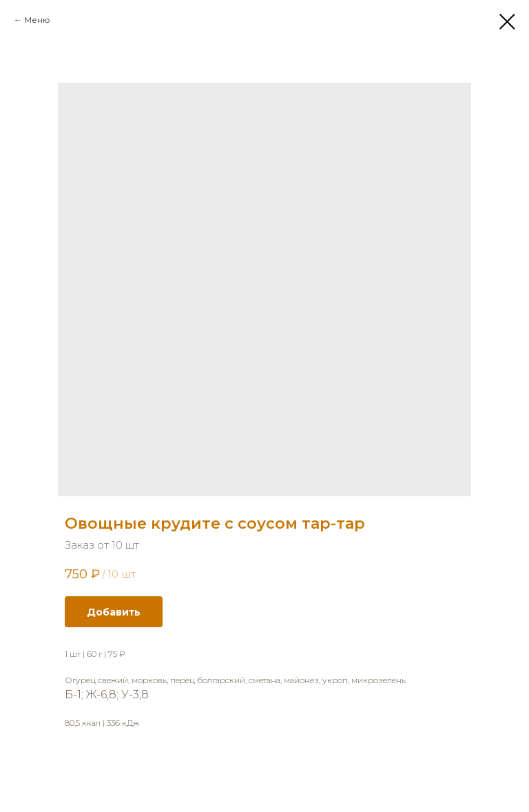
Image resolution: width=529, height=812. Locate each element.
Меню (37, 20)
